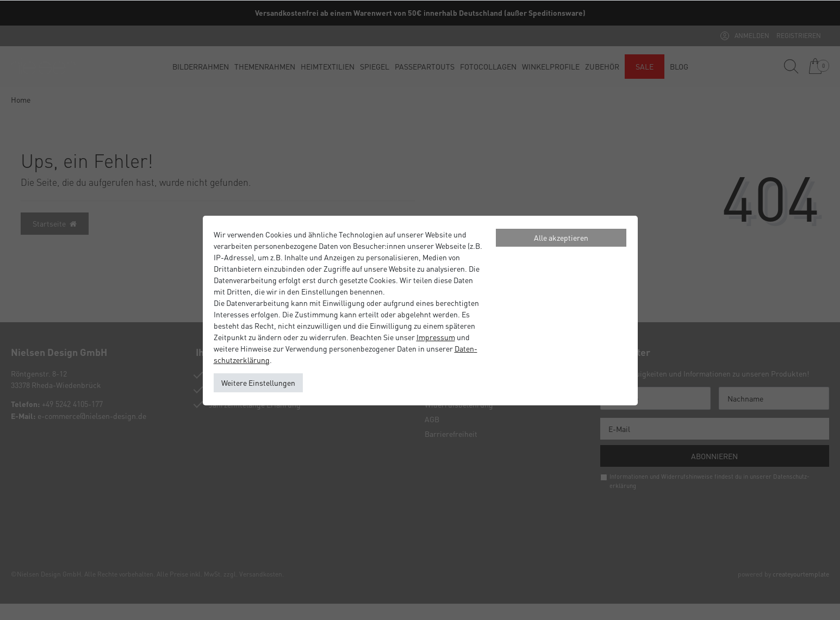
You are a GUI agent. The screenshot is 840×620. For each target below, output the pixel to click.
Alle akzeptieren (561, 237)
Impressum (436, 337)
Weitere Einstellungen (258, 383)
